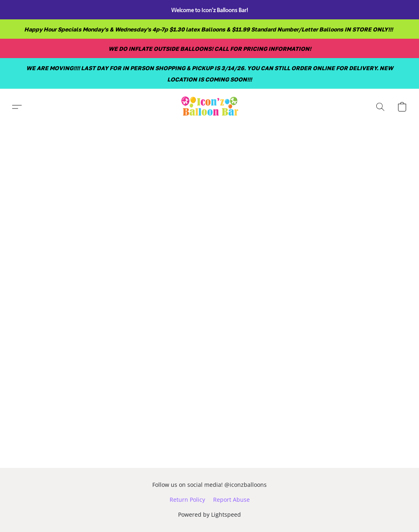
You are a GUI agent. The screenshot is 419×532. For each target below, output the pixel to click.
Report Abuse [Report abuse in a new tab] (231, 500)
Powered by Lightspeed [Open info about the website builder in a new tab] (209, 514)
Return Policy (187, 500)
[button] (209, 107)
